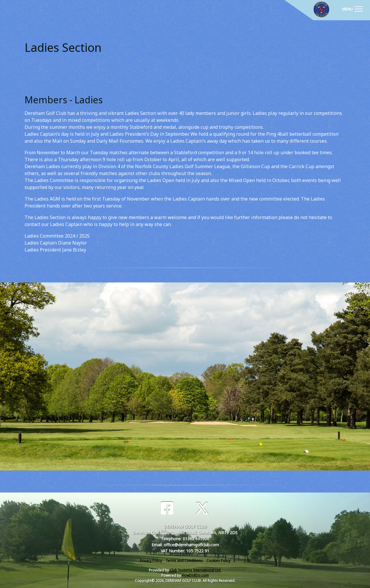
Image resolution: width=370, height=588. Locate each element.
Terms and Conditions (184, 561)
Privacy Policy (151, 561)
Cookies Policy (218, 561)
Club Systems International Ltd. (195, 570)
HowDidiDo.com (195, 575)
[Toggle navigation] (352, 9)
